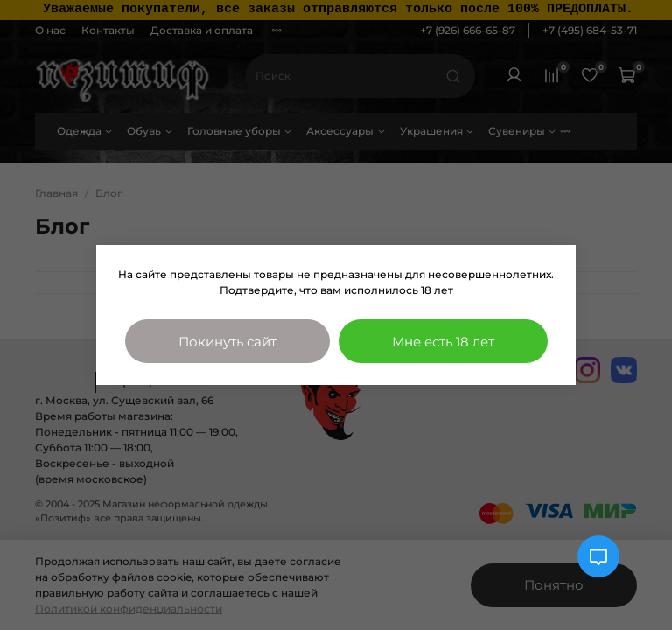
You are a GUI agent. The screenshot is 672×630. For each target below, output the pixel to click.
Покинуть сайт (227, 342)
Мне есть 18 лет (443, 342)
